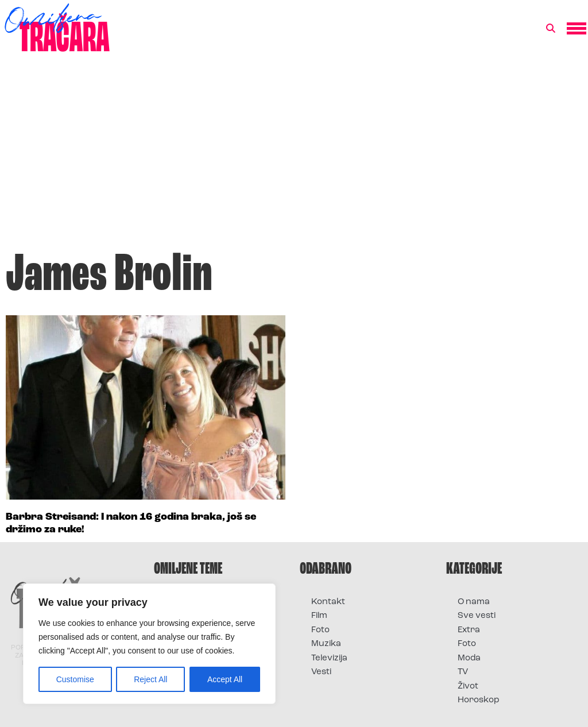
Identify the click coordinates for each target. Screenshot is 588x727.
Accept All (225, 679)
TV (463, 672)
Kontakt (328, 602)
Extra (469, 630)
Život (468, 687)
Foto (320, 630)
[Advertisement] (294, 157)
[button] (551, 29)
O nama (474, 602)
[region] (149, 644)
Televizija (329, 658)
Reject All (150, 679)
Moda (469, 658)
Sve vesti (477, 616)
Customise (75, 679)
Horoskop (479, 700)
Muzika (326, 644)
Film (319, 616)
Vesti (321, 672)
